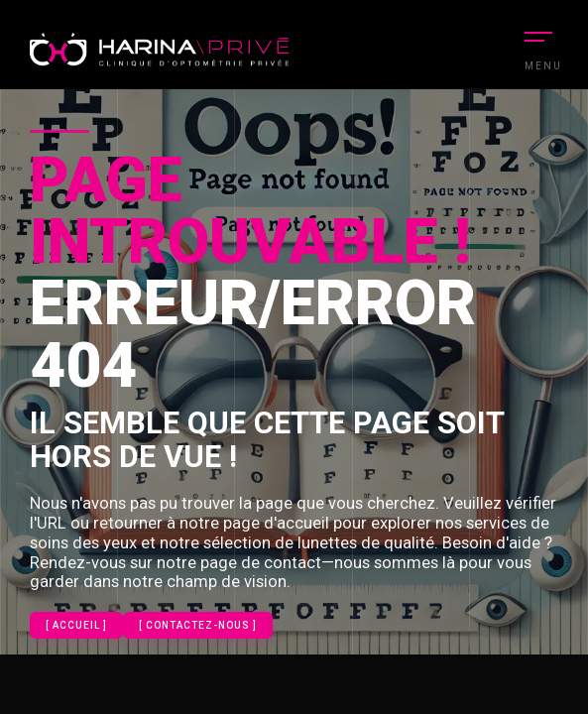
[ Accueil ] (76, 625)
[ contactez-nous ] (198, 625)
